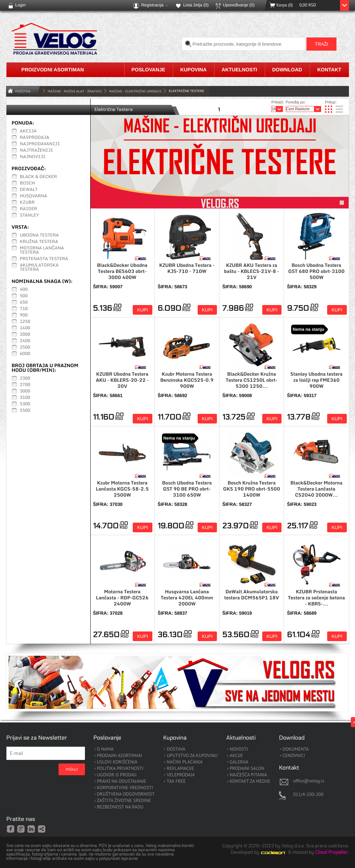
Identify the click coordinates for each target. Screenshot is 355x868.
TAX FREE (176, 781)
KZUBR (27, 203)
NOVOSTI (239, 749)
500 (24, 296)
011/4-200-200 (308, 794)
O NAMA (105, 749)
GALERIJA (239, 762)
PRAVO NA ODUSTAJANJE (122, 781)
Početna (23, 91)
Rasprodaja (35, 138)
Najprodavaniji (40, 144)
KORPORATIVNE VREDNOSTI (125, 788)
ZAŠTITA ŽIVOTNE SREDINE (124, 801)
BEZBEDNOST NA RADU (120, 807)
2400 (25, 341)
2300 (25, 379)
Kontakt (329, 70)
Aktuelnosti (239, 70)
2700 (25, 385)
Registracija (153, 5)
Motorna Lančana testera (42, 250)
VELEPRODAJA (181, 775)
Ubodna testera (39, 235)
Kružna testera (39, 242)
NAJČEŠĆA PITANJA (248, 775)
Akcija (28, 131)
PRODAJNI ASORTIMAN (120, 756)
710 (24, 309)
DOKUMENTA (296, 749)
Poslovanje (149, 70)
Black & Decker (39, 177)
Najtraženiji (37, 151)
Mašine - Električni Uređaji (135, 91)
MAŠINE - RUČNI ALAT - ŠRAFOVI (75, 91)
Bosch (28, 183)
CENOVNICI (294, 756)
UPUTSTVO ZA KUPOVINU (192, 756)
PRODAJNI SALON (247, 769)
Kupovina (193, 70)
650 (24, 303)
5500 (25, 411)
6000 (25, 354)
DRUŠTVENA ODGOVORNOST (126, 794)
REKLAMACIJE (180, 769)
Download (287, 70)
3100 (25, 398)
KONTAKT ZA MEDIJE (250, 781)
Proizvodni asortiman (53, 70)
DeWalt (29, 190)
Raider (29, 209)
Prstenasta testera (44, 259)
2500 (25, 347)
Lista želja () (196, 5)
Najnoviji (33, 157)
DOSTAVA (176, 749)
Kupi (142, 310)
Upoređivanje (239, 5)
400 (24, 290)
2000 (25, 335)
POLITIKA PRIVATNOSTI (120, 769)
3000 (25, 391)
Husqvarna (34, 196)
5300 (25, 404)
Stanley (30, 215)
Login (21, 5)
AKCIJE (236, 756)
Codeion (278, 853)
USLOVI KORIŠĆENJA (117, 762)
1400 (25, 328)
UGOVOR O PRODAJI (117, 775)
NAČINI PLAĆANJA (184, 762)
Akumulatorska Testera (39, 268)
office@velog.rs (309, 781)
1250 (25, 322)
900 (24, 315)
